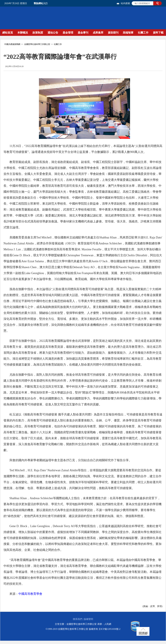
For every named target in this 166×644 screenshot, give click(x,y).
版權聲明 (88, 619)
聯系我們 (78, 619)
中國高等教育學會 (30, 594)
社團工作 (143, 33)
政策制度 (38, 33)
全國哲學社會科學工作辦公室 (37, 44)
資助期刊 (113, 33)
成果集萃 (98, 33)
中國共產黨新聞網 (12, 44)
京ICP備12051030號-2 (109, 629)
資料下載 (158, 33)
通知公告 (53, 33)
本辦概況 (23, 33)
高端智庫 (128, 33)
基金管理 (68, 33)
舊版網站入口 (41, 3)
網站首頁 (8, 33)
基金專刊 (83, 33)
